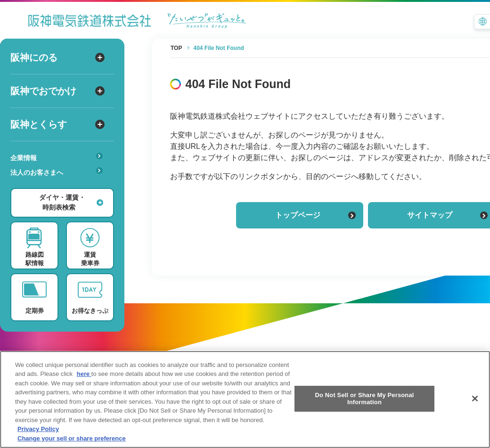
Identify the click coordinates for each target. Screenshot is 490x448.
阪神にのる (57, 57)
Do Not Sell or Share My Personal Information (364, 409)
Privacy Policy (38, 439)
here (84, 384)
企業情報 (57, 157)
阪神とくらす (57, 124)
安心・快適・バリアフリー (60, 187)
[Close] (475, 408)
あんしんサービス (60, 186)
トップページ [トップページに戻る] (315, 215)
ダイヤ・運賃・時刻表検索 (71, 202)
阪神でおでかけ (57, 91)
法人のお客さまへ (57, 172)
